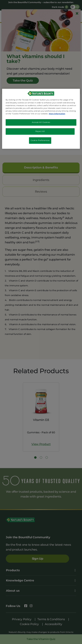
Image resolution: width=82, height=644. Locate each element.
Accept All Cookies (41, 122)
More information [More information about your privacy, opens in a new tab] (57, 114)
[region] (41, 119)
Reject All (40, 131)
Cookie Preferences (40, 140)
